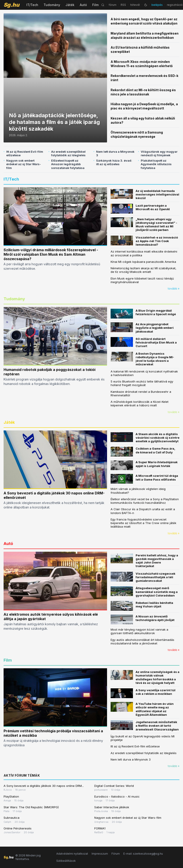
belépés (157, 5)
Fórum (116, 854)
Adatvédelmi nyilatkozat (72, 854)
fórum (113, 5)
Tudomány (52, 5)
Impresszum (100, 854)
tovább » (174, 289)
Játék (70, 5)
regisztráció (175, 5)
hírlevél (135, 5)
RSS (123, 5)
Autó (83, 5)
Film (95, 5)
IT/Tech (32, 5)
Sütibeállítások (66, 861)
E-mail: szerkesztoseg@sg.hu (143, 854)
